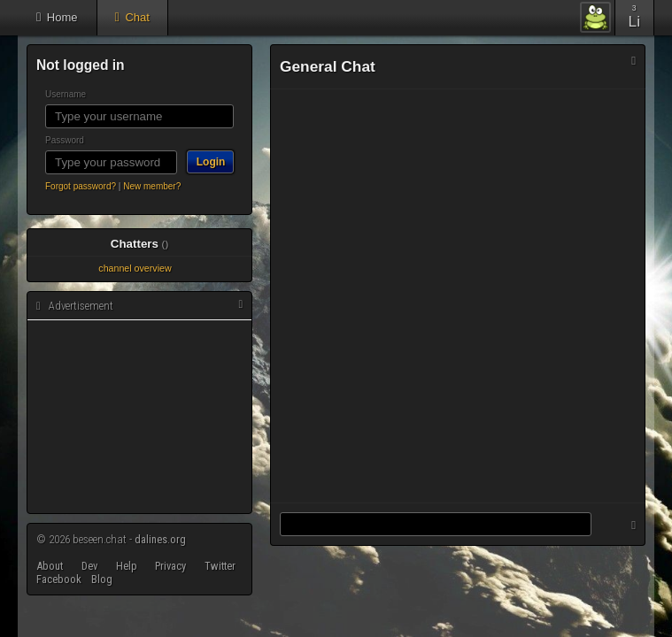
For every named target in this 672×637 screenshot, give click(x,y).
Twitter (220, 566)
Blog (102, 579)
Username (66, 94)
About (50, 566)
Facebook (59, 579)
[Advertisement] (138, 418)
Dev (89, 566)
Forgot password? (81, 186)
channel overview (135, 268)
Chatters (139, 244)
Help (127, 566)
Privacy (170, 566)
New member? (152, 186)
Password (65, 140)
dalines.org (160, 539)
